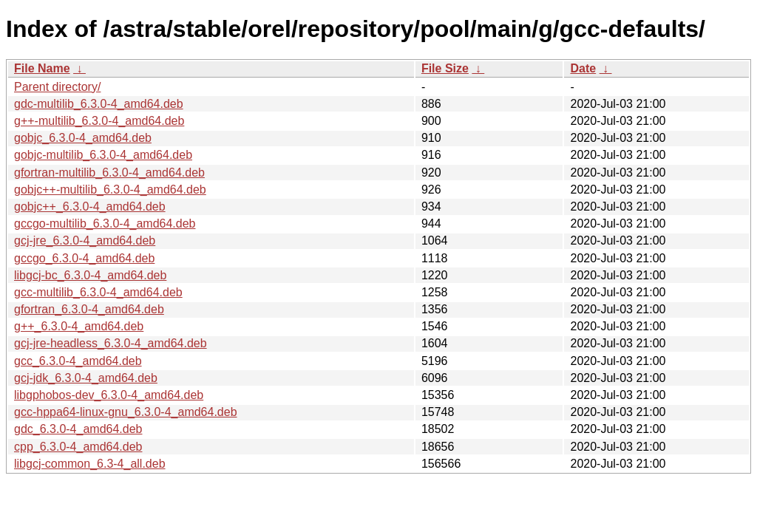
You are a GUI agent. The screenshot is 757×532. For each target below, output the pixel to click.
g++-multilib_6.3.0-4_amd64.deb (99, 121)
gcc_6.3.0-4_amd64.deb (78, 361)
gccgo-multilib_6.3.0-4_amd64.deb (105, 224)
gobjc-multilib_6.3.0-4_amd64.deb (103, 155)
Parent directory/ (57, 87)
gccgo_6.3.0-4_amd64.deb (84, 258)
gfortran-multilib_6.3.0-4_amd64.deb (109, 173)
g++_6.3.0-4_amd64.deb (79, 326)
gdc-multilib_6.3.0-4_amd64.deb (99, 104)
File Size (445, 68)
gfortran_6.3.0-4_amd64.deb (89, 309)
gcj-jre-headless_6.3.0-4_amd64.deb (111, 343)
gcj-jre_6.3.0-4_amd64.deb (85, 241)
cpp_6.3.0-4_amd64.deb (78, 447)
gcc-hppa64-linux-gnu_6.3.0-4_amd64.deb (126, 412)
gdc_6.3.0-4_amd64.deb (78, 429)
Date (583, 68)
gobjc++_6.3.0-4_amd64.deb (90, 207)
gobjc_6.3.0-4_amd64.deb (83, 138)
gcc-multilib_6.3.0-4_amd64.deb (98, 292)
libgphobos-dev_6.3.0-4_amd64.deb (109, 395)
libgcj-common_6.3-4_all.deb (90, 464)
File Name (42, 68)
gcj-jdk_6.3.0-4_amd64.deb (86, 378)
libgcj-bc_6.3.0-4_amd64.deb (90, 275)
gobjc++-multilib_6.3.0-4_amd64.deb (110, 190)
